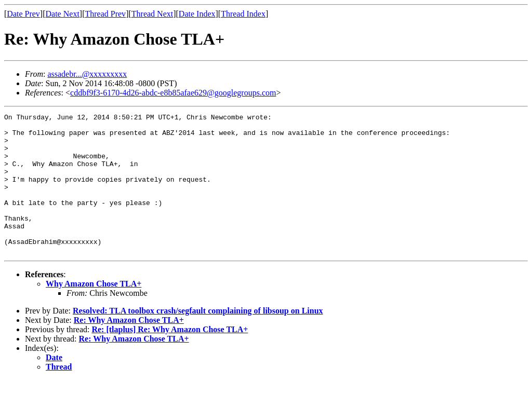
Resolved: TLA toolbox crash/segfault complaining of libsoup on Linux (198, 339)
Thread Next (152, 14)
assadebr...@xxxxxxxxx (87, 74)
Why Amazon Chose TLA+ (94, 312)
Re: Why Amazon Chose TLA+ (129, 348)
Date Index (197, 14)
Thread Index (243, 14)
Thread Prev (105, 14)
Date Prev (23, 14)
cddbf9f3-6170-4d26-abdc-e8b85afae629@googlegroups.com (173, 93)
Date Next (63, 14)
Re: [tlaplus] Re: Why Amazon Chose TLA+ (170, 357)
